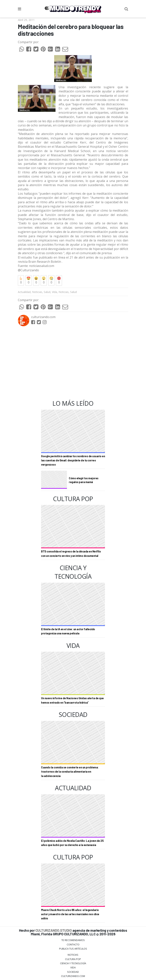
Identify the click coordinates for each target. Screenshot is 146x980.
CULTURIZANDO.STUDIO (54, 930)
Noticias (37, 292)
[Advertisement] (73, 363)
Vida (54, 292)
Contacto (73, 944)
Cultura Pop (73, 959)
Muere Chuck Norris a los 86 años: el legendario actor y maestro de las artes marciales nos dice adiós (70, 914)
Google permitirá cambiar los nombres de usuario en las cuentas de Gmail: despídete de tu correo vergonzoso (73, 460)
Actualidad (24, 292)
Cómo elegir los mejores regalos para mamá (84, 480)
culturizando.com (43, 317)
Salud (47, 292)
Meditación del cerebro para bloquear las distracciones (71, 30)
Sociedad (73, 972)
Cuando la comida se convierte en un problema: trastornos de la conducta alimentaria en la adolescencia (70, 772)
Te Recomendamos (73, 940)
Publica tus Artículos (73, 949)
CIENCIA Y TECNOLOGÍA (73, 963)
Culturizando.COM (73, 976)
